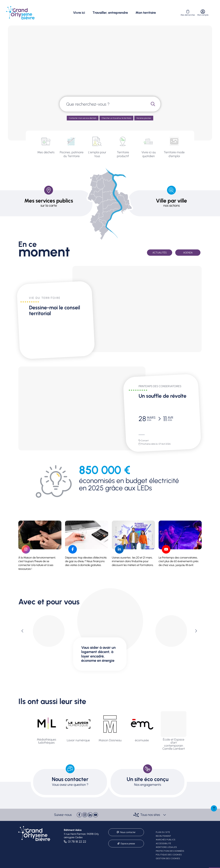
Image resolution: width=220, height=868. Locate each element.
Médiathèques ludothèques (47, 741)
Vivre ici (79, 13)
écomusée (142, 740)
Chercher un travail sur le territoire (116, 118)
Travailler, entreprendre (110, 13)
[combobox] (103, 104)
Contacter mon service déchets (83, 118)
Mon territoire (146, 13)
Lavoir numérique (78, 740)
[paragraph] (137, 309)
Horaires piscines (144, 118)
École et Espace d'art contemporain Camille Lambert (174, 744)
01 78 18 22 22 (77, 842)
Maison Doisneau (110, 740)
